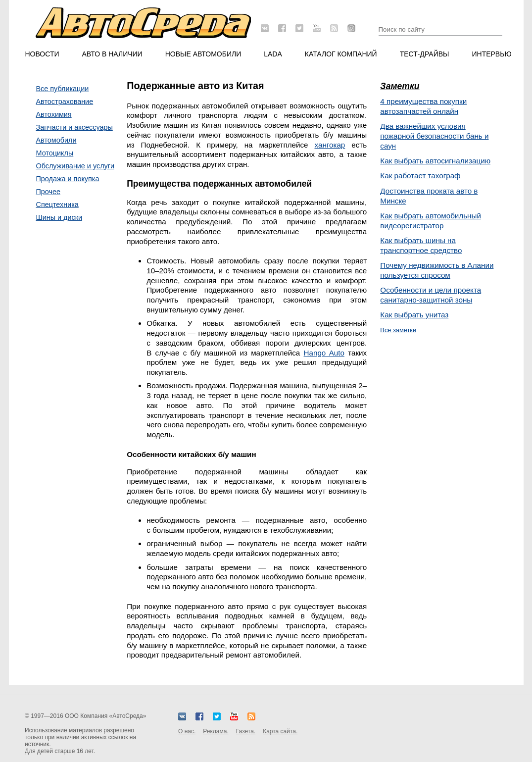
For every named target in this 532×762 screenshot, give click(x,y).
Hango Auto (324, 353)
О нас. (187, 731)
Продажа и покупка (68, 179)
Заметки (400, 86)
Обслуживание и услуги (75, 166)
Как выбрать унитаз (414, 315)
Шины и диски (59, 217)
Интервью (491, 54)
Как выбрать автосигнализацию (435, 161)
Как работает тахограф (420, 176)
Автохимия (54, 114)
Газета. (246, 731)
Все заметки (398, 330)
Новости (42, 54)
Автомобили (56, 140)
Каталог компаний (341, 54)
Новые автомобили (203, 54)
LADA (273, 54)
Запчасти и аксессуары (74, 127)
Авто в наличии (112, 54)
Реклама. (216, 731)
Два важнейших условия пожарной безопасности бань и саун (434, 136)
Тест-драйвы (425, 54)
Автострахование (65, 102)
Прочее (48, 192)
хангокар (330, 145)
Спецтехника (57, 204)
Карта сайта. (280, 731)
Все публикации (63, 89)
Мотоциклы (55, 153)
